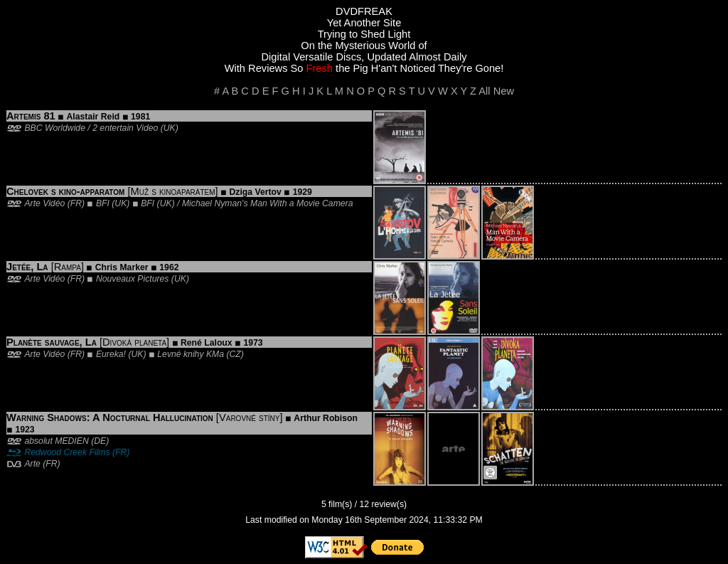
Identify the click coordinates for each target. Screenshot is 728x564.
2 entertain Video (125, 128)
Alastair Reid (93, 117)
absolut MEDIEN (56, 441)
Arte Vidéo (44, 203)
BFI (103, 203)
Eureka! (111, 354)
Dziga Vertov (256, 192)
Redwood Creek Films (67, 452)
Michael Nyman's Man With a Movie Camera (268, 203)
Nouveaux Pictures (133, 279)
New (504, 91)
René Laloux (207, 343)
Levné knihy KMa (191, 354)
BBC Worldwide (55, 128)
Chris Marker (122, 267)
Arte (32, 464)
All (484, 91)
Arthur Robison (326, 418)
